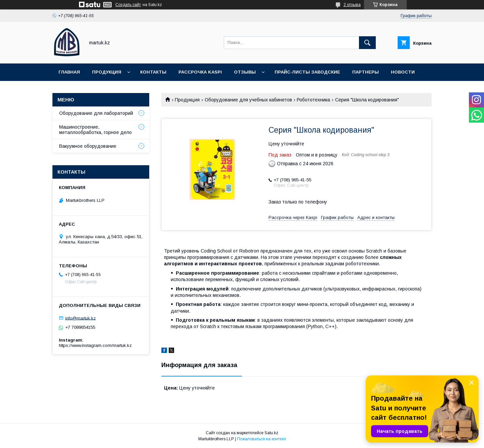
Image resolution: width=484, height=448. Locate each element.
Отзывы (245, 72)
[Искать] (367, 43)
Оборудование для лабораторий (96, 113)
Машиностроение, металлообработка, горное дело (95, 130)
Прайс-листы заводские (307, 72)
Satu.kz (271, 433)
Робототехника (313, 100)
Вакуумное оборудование (88, 146)
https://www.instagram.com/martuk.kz (95, 345)
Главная (69, 72)
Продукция (107, 72)
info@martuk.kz (80, 318)
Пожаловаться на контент (261, 439)
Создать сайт (128, 5)
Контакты (153, 72)
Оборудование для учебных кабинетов (248, 100)
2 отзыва (352, 5)
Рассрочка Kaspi (200, 72)
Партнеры (366, 72)
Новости (403, 72)
